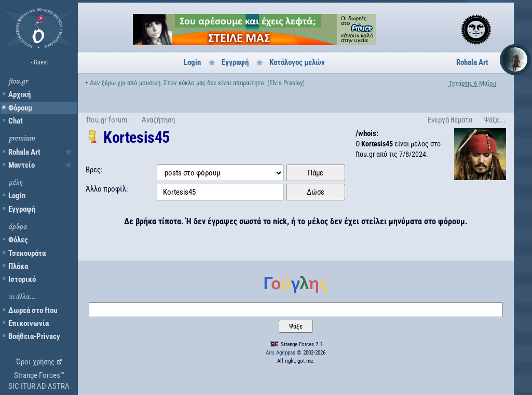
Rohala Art (24, 152)
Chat (16, 121)
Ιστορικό (22, 279)
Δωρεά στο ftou (33, 310)
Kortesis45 (137, 137)
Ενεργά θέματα (450, 120)
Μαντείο (22, 165)
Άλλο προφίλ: (107, 189)
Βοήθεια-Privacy (34, 336)
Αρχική (19, 94)
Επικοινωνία (29, 323)
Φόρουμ (20, 108)
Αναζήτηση (158, 120)
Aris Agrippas (281, 353)
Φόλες (18, 240)
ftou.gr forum (107, 120)
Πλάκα (18, 266)
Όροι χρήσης (35, 362)
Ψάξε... (495, 120)
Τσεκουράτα (27, 253)
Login (17, 196)
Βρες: (94, 170)
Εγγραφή (22, 209)
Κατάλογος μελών (297, 62)
